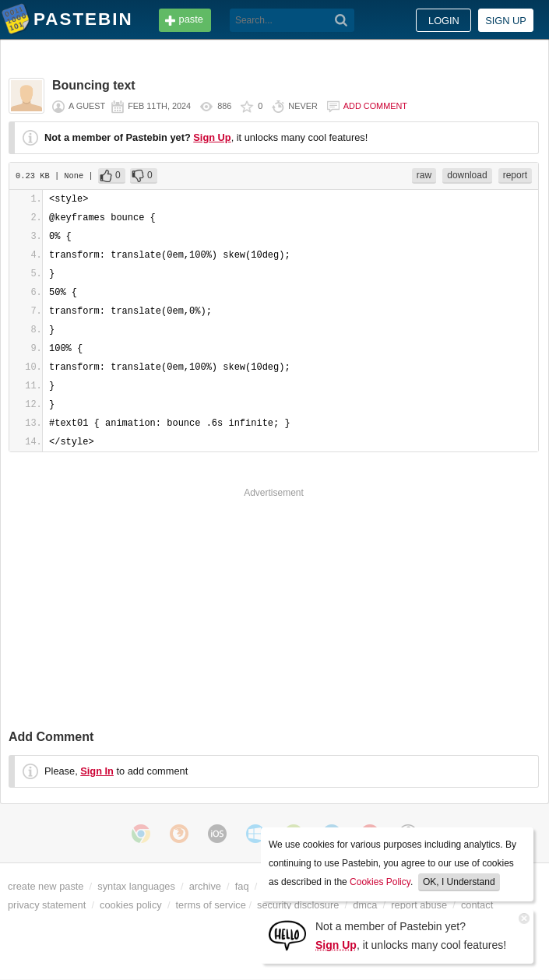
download (467, 175)
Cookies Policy (380, 882)
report (515, 175)
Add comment (375, 106)
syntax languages (136, 886)
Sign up (506, 21)
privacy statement (47, 905)
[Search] (341, 20)
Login (444, 21)
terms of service (211, 905)
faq (242, 886)
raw (424, 175)
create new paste (46, 886)
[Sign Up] (287, 934)
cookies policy (131, 905)
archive (205, 886)
